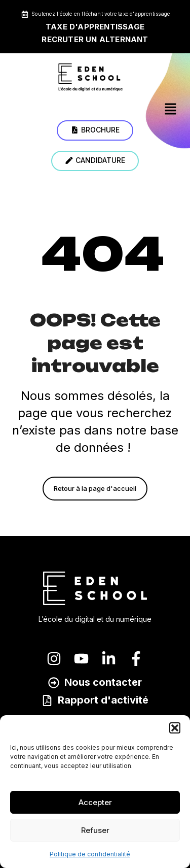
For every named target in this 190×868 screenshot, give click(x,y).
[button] (175, 728)
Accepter (95, 802)
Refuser (95, 830)
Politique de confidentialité (90, 854)
